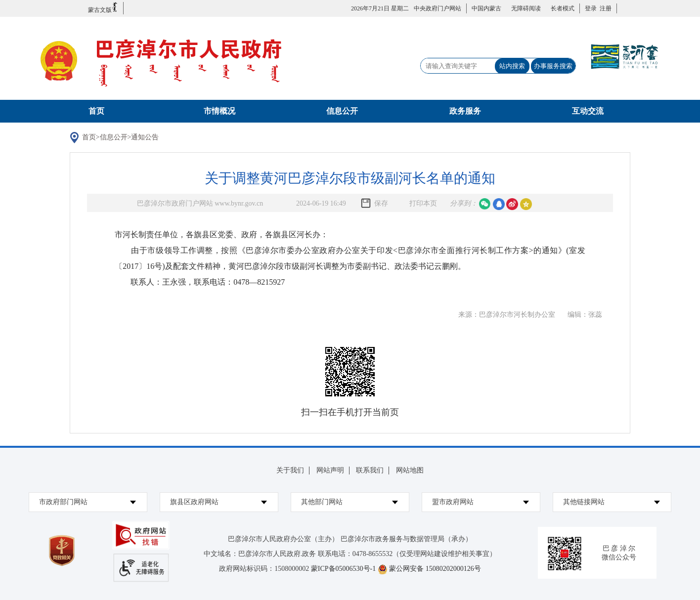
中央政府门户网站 (437, 8)
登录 (591, 8)
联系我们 (370, 470)
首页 (96, 111)
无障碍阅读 (526, 8)
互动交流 (588, 111)
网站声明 (330, 470)
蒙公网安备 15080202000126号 (435, 569)
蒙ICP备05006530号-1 (343, 569)
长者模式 (563, 8)
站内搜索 (512, 66)
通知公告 (145, 137)
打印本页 (423, 203)
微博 (512, 204)
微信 (485, 204)
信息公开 (342, 111)
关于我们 (290, 470)
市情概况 (219, 111)
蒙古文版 (103, 8)
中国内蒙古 (486, 8)
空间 (526, 204)
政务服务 (465, 111)
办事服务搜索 (553, 66)
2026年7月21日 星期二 (380, 8)
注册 (604, 8)
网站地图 (410, 470)
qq (499, 204)
